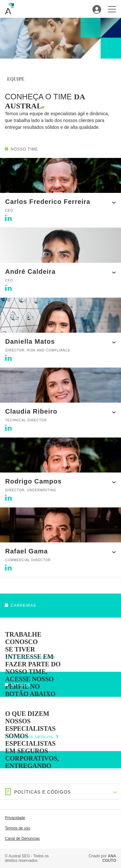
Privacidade (15, 818)
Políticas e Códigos (38, 792)
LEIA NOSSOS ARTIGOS (29, 737)
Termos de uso (18, 828)
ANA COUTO (109, 858)
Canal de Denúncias (22, 839)
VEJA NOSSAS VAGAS (27, 658)
